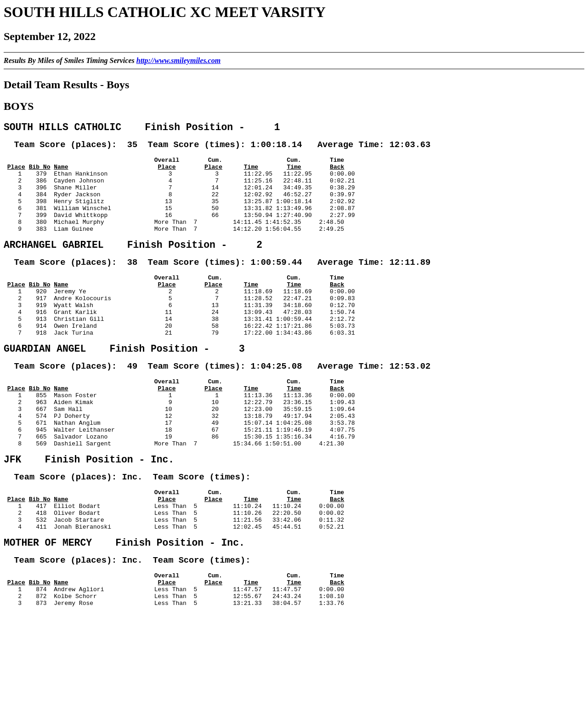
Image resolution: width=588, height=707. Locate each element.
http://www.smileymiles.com (178, 60)
